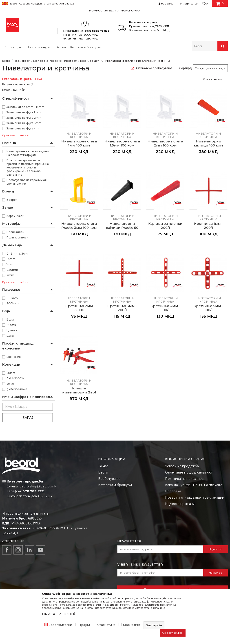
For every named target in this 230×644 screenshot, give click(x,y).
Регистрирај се (188, 4)
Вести (103, 472)
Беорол (12, 200)
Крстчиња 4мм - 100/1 (165, 308)
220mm (12, 270)
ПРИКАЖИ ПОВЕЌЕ (60, 614)
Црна (10, 336)
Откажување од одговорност (189, 472)
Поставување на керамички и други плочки (27, 182)
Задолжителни (60, 625)
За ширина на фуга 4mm (24, 128)
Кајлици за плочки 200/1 (165, 226)
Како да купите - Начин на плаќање (194, 485)
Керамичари (15, 216)
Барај (28, 418)
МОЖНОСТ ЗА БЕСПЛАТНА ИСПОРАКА (115, 11)
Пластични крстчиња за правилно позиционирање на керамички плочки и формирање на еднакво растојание (28, 167)
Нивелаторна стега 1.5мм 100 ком (122, 143)
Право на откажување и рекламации (195, 498)
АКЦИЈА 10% (15, 378)
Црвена (12, 330)
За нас (103, 466)
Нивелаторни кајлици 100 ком (208, 143)
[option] (115, 10)
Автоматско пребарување (154, 68)
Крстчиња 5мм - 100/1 (208, 308)
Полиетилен (15, 232)
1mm (10, 264)
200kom (13, 303)
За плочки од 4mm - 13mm (25, 107)
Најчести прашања (180, 504)
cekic (10, 384)
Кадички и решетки (18, 84)
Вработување (109, 479)
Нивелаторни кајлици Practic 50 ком (122, 228)
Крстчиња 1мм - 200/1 (209, 226)
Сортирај (186, 68)
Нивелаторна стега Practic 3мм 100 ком (79, 226)
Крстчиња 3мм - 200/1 (122, 308)
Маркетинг (132, 625)
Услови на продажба (182, 466)
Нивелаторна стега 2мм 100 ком (165, 143)
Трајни (85, 625)
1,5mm (11, 259)
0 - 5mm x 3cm (17, 254)
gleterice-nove (17, 389)
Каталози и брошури (115, 485)
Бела (10, 320)
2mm (10, 275)
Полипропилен (17, 237)
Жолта (11, 325)
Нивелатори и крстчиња (22, 79)
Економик (14, 357)
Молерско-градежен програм (55, 61)
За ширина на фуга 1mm (24, 112)
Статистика (106, 625)
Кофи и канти (14, 90)
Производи (22, 61)
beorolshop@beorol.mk (38, 486)
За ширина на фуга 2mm (24, 118)
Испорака (173, 491)
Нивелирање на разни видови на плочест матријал (28, 153)
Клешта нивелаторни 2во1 (79, 390)
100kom (12, 298)
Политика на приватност (185, 479)
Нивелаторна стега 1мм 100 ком (79, 143)
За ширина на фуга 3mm (24, 123)
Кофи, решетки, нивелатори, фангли (107, 61)
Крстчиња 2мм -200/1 (79, 308)
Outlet (11, 373)
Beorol (6, 61)
